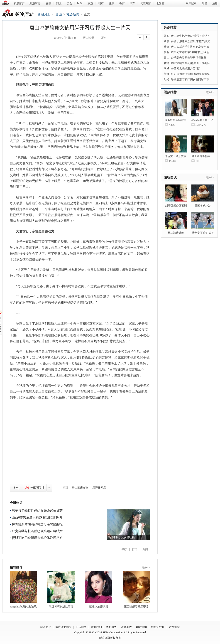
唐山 (59, 14)
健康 (111, 3)
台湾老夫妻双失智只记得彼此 (189, 58)
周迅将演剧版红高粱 (61, 607)
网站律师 (142, 627)
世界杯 (160, 3)
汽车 (132, 3)
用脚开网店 (99, 488)
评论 (17, 488)
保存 (124, 549)
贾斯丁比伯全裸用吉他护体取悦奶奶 (37, 538)
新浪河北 (35, 3)
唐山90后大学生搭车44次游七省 (190, 47)
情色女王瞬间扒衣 (203, 233)
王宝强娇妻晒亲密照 (136, 607)
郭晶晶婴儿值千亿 (202, 120)
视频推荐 (170, 92)
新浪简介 (46, 627)
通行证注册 (158, 627)
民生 (166, 58)
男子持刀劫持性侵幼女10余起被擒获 (37, 511)
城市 (101, 3)
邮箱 (205, 3)
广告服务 (81, 627)
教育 (122, 3)
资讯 (48, 3)
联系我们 (96, 627)
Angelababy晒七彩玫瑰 (23, 607)
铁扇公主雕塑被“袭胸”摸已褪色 (190, 52)
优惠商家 (146, 3)
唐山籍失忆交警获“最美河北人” (190, 36)
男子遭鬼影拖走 (201, 156)
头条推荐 (170, 27)
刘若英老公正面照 (176, 206)
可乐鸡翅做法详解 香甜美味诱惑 (190, 74)
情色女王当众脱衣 (176, 156)
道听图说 (170, 177)
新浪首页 (19, 3)
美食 (69, 3)
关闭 (145, 549)
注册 (215, 3)
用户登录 (191, 3)
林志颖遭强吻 (176, 233)
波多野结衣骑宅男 (176, 120)
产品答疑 (174, 627)
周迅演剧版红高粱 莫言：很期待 (190, 63)
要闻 (166, 36)
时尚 (80, 3)
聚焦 (166, 41)
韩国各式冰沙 (203, 206)
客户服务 (111, 627)
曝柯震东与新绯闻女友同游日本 (190, 79)
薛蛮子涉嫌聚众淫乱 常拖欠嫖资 (190, 41)
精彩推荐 (16, 567)
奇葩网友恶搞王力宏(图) (186, 69)
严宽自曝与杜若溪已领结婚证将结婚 (37, 531)
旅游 (90, 3)
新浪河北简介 (64, 627)
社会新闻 (73, 14)
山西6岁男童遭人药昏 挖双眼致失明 (37, 517)
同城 (59, 3)
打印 (135, 549)
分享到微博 (35, 488)
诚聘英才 (126, 627)
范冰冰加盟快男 (99, 607)
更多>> (146, 567)
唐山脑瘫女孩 (80, 488)
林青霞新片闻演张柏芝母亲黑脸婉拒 (37, 524)
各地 (166, 63)
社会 (166, 47)
